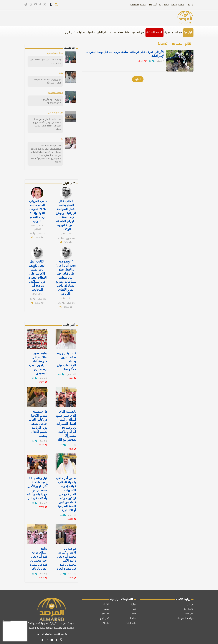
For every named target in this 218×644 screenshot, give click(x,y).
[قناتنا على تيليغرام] (26, 5)
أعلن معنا (153, 5)
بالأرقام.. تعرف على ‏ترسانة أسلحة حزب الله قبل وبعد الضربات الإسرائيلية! (123, 54)
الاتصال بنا (164, 5)
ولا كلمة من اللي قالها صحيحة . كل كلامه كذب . (46, 61)
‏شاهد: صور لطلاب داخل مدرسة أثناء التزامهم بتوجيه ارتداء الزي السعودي (38, 361)
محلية (106, 604)
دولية (167, 32)
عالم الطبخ (102, 32)
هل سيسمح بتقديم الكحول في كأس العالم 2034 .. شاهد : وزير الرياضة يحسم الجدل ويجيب (38, 421)
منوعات (141, 32)
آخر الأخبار (177, 32)
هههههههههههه (54, 92)
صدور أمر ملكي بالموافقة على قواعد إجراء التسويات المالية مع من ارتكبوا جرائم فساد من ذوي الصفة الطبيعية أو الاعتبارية (66, 490)
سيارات (81, 32)
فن (134, 32)
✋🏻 (62, 138)
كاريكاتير (105, 609)
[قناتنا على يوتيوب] (36, 5)
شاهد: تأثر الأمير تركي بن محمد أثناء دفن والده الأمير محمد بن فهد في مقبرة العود (66, 554)
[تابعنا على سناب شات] (31, 5)
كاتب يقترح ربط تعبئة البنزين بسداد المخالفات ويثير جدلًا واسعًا (66, 359)
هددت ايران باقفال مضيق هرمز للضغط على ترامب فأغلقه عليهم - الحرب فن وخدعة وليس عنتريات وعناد (46, 124)
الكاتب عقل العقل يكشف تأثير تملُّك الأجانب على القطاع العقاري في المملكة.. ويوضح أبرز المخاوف (37, 274)
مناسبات (91, 32)
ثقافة (128, 32)
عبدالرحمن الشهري (55, 53)
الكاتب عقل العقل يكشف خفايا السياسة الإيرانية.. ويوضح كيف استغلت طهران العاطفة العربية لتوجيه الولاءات (66, 214)
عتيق (61, 73)
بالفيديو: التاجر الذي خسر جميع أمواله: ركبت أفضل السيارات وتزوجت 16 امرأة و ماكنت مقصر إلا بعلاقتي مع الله (66, 423)
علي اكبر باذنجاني (55, 112)
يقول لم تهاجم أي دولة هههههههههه (51, 101)
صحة (121, 32)
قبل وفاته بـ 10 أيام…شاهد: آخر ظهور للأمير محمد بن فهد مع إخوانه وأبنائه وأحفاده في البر (37, 484)
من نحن (190, 5)
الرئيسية (188, 32)
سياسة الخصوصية (138, 5)
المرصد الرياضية (154, 32)
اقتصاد (113, 32)
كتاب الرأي (70, 32)
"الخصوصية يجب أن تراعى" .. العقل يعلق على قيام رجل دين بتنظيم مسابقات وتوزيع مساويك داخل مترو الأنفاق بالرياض (66, 276)
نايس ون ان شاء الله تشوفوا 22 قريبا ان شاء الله (47, 81)
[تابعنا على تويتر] (45, 5)
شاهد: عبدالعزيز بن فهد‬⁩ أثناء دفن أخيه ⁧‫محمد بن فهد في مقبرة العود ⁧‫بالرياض (39, 554)
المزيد (138, 78)
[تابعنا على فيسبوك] (40, 5)
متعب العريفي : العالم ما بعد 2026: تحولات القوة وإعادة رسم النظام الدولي (37, 210)
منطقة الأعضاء (178, 5)
